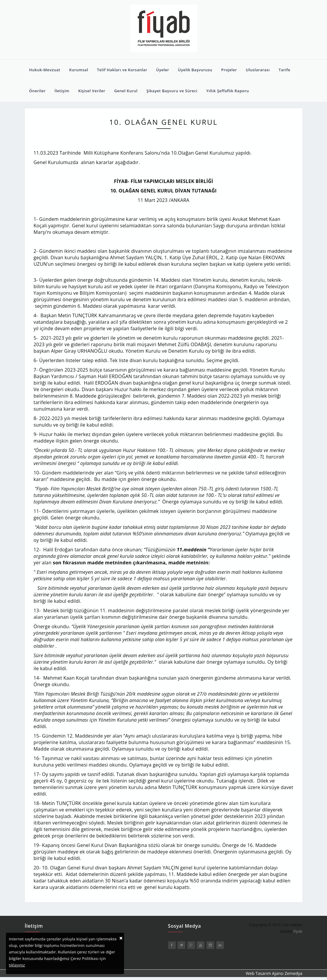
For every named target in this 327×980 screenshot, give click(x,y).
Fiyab (298, 931)
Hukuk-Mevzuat (45, 70)
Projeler (229, 70)
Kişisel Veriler (92, 91)
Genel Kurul (126, 91)
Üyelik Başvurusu (195, 70)
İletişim (62, 91)
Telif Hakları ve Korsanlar (122, 70)
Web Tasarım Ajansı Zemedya (274, 973)
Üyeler (163, 70)
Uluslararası (258, 70)
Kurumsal (79, 70)
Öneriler (38, 91)
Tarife (284, 70)
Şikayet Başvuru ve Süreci (172, 91)
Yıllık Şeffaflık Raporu (228, 91)
